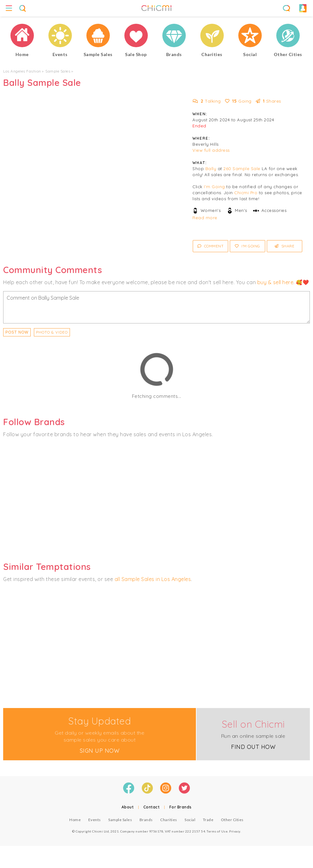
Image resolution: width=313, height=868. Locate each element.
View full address (211, 150)
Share (285, 246)
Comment (211, 246)
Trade (208, 820)
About (128, 807)
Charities (169, 820)
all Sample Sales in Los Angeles (153, 579)
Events (95, 820)
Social (190, 820)
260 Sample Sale (242, 169)
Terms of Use (217, 831)
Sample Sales (58, 71)
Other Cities (232, 820)
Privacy (235, 831)
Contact (152, 807)
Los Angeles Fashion (22, 71)
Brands (146, 820)
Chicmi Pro (246, 193)
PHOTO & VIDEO (52, 332)
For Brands (181, 807)
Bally (211, 169)
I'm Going (214, 187)
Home (75, 820)
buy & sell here (275, 282)
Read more (205, 218)
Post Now (17, 332)
